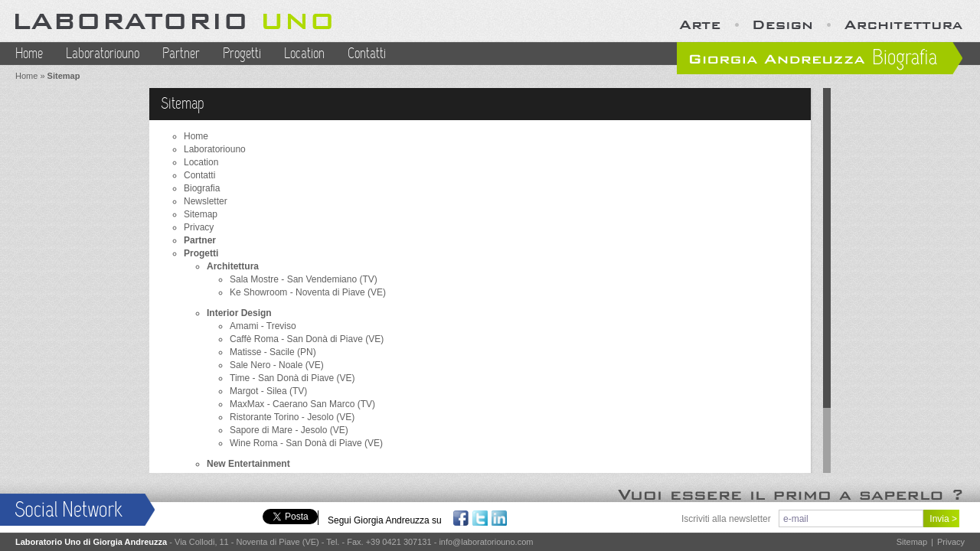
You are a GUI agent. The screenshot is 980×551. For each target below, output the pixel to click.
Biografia (202, 188)
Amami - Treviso (263, 326)
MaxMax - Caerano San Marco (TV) (302, 404)
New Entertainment (248, 464)
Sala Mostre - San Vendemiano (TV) (304, 279)
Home (29, 54)
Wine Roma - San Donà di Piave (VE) (306, 443)
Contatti (367, 54)
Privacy (199, 227)
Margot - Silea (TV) (268, 391)
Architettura (233, 266)
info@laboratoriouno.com (486, 542)
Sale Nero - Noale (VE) (277, 365)
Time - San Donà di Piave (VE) (292, 378)
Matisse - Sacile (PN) (273, 352)
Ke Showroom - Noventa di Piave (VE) (308, 292)
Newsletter (206, 201)
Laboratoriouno (103, 54)
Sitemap (201, 214)
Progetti (242, 54)
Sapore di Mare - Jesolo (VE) (289, 430)
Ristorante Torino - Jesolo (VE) (292, 417)
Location (304, 54)
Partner (181, 54)
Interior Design (239, 313)
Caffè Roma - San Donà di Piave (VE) (307, 339)
